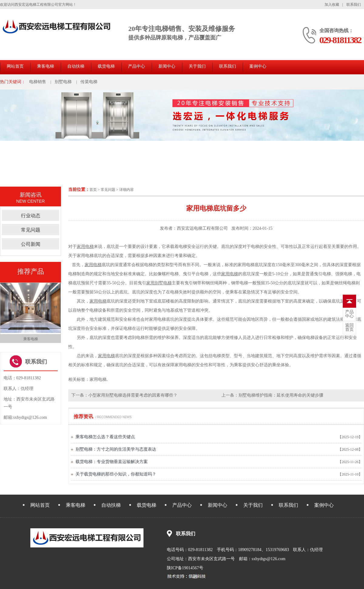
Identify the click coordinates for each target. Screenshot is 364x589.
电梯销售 (38, 82)
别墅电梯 (63, 82)
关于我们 (197, 66)
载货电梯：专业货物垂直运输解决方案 (112, 462)
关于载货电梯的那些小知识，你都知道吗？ (116, 474)
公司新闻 (31, 244)
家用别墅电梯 (159, 283)
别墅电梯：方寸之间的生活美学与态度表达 (116, 449)
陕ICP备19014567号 (185, 568)
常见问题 (108, 190)
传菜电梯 (89, 82)
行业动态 (31, 216)
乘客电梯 (45, 66)
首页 (93, 190)
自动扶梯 (76, 66)
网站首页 (15, 66)
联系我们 (354, 5)
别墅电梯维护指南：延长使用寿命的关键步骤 (281, 395)
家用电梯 (85, 247)
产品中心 (136, 66)
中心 (349, 314)
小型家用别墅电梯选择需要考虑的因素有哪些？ (133, 395)
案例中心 (258, 66)
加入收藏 (332, 5)
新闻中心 (167, 66)
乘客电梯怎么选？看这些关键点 (105, 437)
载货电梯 (106, 66)
